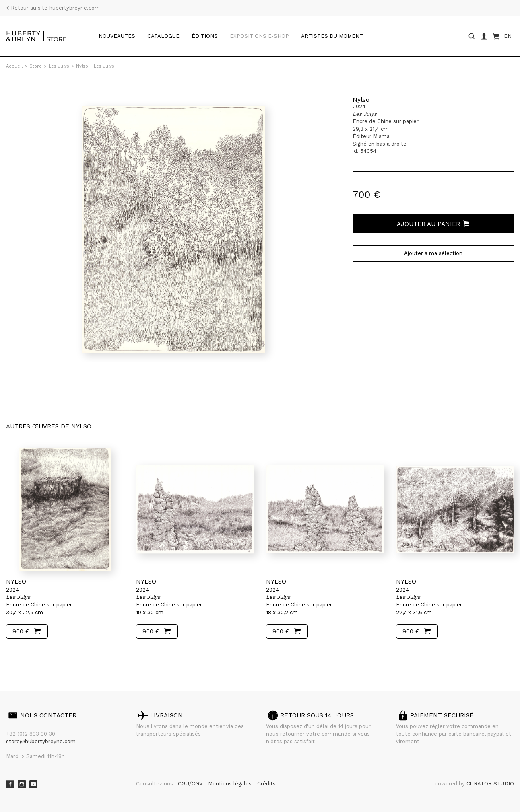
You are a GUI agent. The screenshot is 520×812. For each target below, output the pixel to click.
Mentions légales (231, 784)
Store (36, 66)
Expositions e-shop (259, 36)
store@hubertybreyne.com (41, 741)
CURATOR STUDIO (490, 784)
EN (508, 36)
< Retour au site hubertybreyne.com (53, 8)
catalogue (163, 36)
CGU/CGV (191, 784)
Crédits (266, 784)
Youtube (33, 784)
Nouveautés (117, 36)
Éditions (205, 36)
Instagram (22, 784)
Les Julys (59, 66)
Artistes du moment (332, 36)
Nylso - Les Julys (95, 66)
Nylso (361, 100)
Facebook (10, 784)
